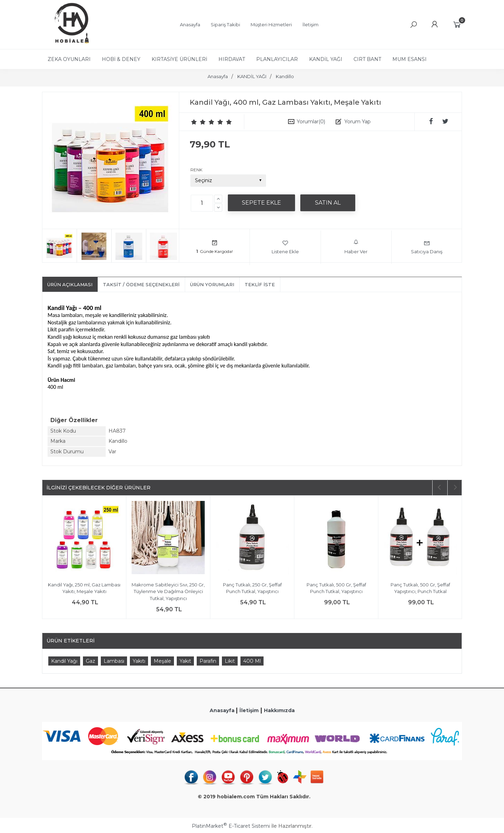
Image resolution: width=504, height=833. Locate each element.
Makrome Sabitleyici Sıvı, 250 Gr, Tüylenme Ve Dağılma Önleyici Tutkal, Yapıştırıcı (168, 591)
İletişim (249, 710)
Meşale (162, 661)
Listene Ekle (285, 247)
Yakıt (185, 661)
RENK (196, 170)
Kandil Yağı (64, 661)
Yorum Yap (358, 122)
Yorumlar (311, 122)
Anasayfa (223, 710)
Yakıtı (139, 661)
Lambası (114, 661)
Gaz (90, 661)
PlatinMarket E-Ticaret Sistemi (231, 826)
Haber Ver (356, 247)
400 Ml (252, 661)
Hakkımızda (279, 710)
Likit (230, 661)
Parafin (208, 661)
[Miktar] (202, 203)
